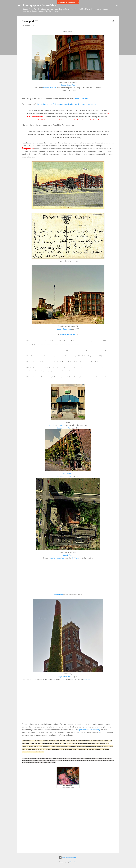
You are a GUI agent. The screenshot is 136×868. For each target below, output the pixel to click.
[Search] (117, 6)
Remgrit (52, 425)
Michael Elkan (73, 862)
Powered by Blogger (68, 858)
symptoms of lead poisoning (89, 730)
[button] (113, 21)
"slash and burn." (81, 99)
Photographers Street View (40, 5)
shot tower (76, 558)
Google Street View (68, 85)
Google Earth (68, 555)
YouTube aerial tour (57, 558)
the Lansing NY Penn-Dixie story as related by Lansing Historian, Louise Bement (67, 104)
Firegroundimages (58, 595)
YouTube (86, 679)
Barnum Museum (50, 88)
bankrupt (62, 425)
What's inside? (68, 474)
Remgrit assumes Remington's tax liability (96, 350)
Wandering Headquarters (68, 335)
